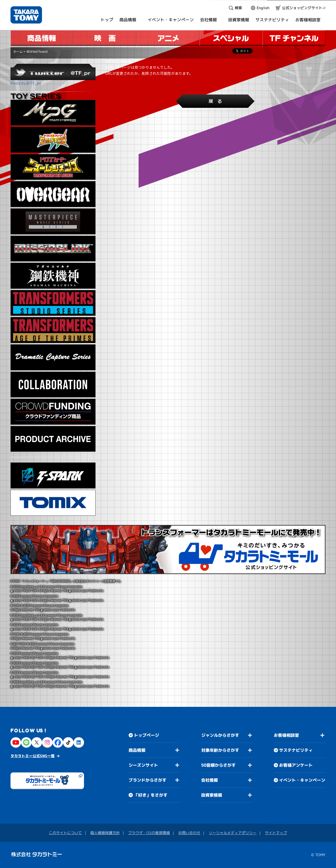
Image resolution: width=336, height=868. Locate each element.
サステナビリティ (296, 750)
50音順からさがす (218, 765)
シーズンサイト (143, 765)
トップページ (146, 735)
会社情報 (209, 780)
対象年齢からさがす (220, 750)
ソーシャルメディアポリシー (233, 833)
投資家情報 (212, 795)
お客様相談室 (286, 735)
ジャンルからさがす (220, 735)
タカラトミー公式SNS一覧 (33, 756)
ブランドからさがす (148, 780)
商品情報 (137, 750)
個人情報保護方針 (105, 832)
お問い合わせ (189, 833)
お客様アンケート (296, 765)
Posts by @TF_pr (26, 83)
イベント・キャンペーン (302, 780)
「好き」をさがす (151, 795)
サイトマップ (276, 833)
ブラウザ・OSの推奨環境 (149, 832)
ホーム (18, 51)
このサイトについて (65, 832)
